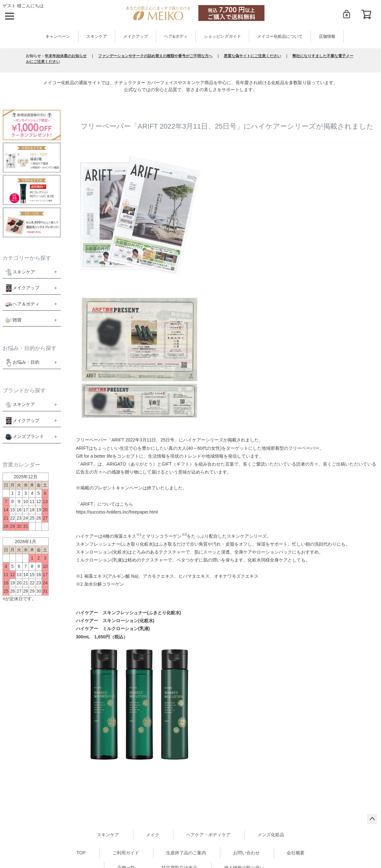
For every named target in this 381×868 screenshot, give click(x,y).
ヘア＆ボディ (26, 304)
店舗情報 (327, 37)
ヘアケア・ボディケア (208, 835)
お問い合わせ (246, 853)
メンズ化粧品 (271, 835)
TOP (81, 853)
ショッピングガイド (222, 37)
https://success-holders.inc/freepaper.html (117, 512)
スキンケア (97, 37)
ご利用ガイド (126, 853)
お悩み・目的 (22, 362)
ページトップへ (372, 819)
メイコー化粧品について (280, 37)
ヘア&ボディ (176, 37)
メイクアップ (136, 37)
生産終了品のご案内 (186, 853)
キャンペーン (58, 37)
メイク (153, 835)
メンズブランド (28, 436)
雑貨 (17, 320)
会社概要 (296, 853)
